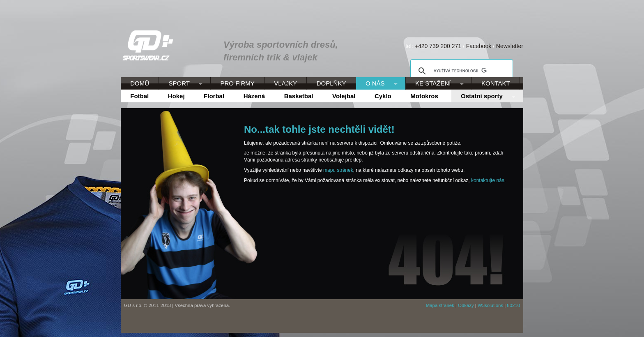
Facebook (479, 46)
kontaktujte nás (488, 180)
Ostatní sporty (483, 97)
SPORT (181, 84)
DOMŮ (140, 83)
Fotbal (139, 96)
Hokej (176, 96)
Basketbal (299, 96)
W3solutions (490, 305)
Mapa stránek (440, 305)
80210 (513, 305)
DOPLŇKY (331, 83)
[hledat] (460, 71)
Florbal (214, 96)
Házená (254, 96)
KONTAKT (496, 83)
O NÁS (377, 84)
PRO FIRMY (237, 83)
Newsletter (510, 46)
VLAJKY (285, 83)
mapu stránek (338, 170)
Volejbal (344, 96)
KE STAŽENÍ (435, 84)
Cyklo (383, 96)
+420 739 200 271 (438, 46)
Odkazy (466, 305)
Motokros (424, 96)
